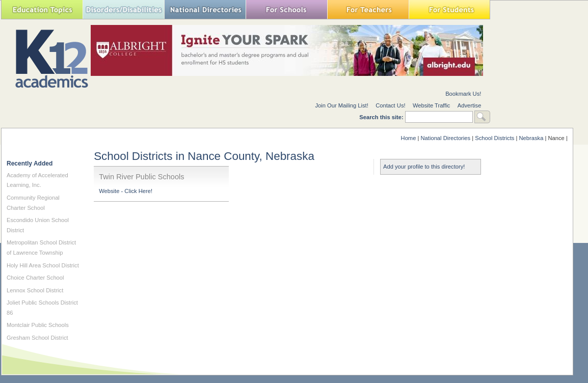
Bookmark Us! (463, 94)
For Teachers (368, 9)
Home (409, 138)
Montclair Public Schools (38, 325)
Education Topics (42, 9)
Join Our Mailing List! (341, 105)
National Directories (205, 9)
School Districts (495, 138)
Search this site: (382, 117)
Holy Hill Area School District (43, 265)
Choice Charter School (35, 278)
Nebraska (531, 138)
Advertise (470, 105)
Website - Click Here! (126, 191)
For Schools (286, 9)
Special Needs (123, 9)
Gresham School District (37, 338)
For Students (449, 9)
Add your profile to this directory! (424, 167)
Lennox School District (35, 290)
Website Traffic (432, 105)
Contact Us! (390, 105)
